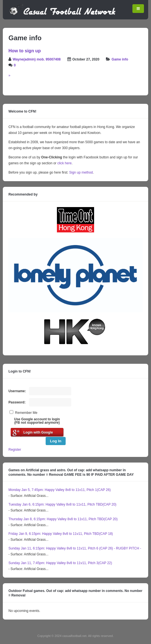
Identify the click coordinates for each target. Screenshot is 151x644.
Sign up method (80, 172)
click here (64, 163)
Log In (56, 441)
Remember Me (26, 413)
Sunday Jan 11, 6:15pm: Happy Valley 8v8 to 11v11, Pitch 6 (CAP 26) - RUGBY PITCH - (75, 548)
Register (15, 450)
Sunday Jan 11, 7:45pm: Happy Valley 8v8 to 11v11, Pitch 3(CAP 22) (60, 563)
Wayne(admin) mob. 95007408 (37, 59)
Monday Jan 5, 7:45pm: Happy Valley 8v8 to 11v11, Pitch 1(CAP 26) (60, 490)
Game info (120, 59)
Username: (17, 391)
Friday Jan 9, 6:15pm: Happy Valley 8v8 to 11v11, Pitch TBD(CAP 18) (61, 534)
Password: (17, 402)
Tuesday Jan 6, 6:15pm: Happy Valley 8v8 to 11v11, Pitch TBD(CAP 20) (62, 504)
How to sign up (25, 51)
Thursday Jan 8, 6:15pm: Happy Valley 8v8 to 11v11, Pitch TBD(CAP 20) (63, 519)
